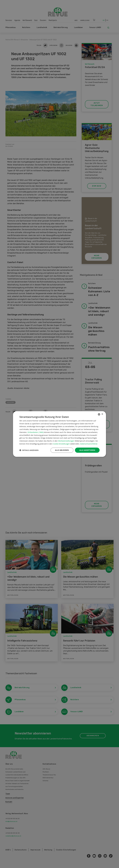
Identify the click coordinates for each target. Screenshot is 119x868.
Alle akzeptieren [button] (87, 450)
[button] (29, 450)
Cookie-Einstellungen (61, 444)
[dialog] (59, 434)
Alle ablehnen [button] (62, 450)
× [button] (102, 414)
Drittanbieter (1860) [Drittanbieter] (36, 432)
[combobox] (99, 414)
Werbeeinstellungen (66, 441)
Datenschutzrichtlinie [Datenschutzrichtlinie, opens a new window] (89, 444)
